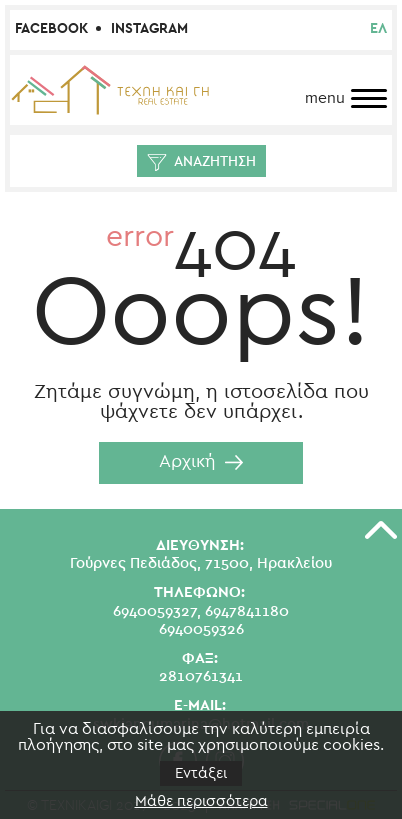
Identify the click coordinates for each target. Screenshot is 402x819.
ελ (378, 29)
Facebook (51, 29)
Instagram (149, 29)
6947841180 (247, 611)
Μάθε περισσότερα (201, 801)
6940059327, (157, 611)
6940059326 (201, 629)
